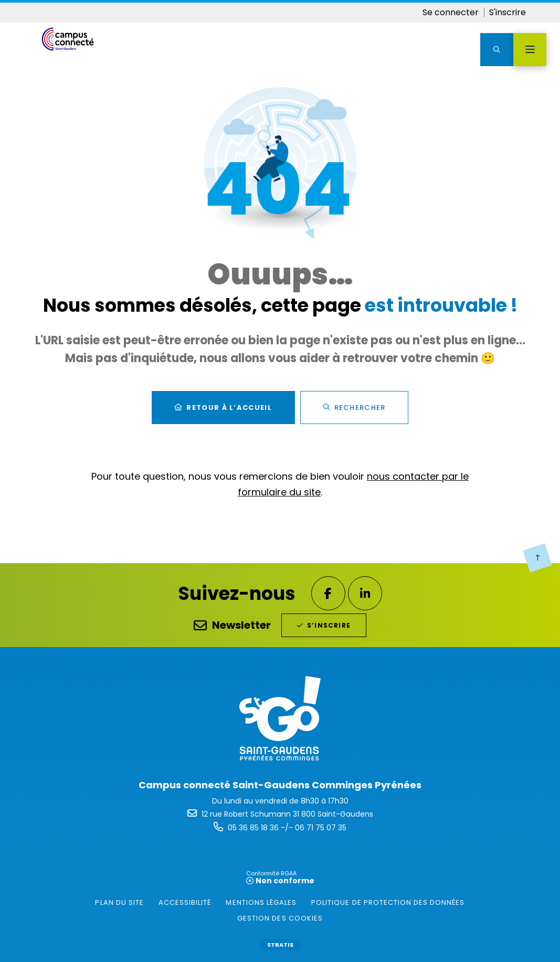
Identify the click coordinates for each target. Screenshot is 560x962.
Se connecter (451, 12)
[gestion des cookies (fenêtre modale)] (280, 918)
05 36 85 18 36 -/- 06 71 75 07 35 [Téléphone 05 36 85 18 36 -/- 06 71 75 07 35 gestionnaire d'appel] (287, 828)
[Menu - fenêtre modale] (530, 50)
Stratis (280, 945)
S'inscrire (508, 12)
